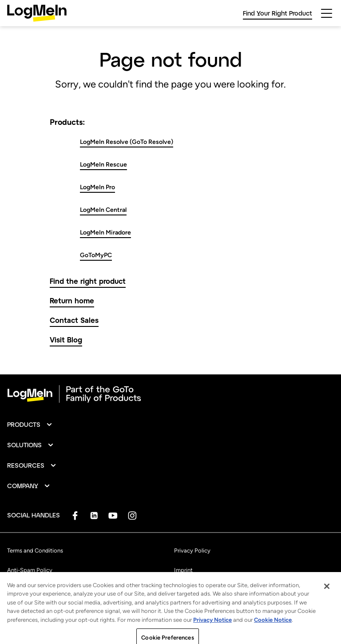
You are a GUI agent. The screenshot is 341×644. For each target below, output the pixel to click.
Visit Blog (66, 340)
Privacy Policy (192, 551)
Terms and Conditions (35, 551)
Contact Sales (74, 320)
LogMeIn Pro (97, 187)
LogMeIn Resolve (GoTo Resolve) (127, 142)
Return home (72, 300)
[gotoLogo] (37, 13)
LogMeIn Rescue (103, 165)
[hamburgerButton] (327, 13)
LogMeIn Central (103, 210)
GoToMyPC (96, 255)
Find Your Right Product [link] (278, 13)
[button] (30, 425)
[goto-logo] (170, 394)
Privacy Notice (212, 626)
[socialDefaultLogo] (75, 515)
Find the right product (88, 281)
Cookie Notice (273, 626)
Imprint (183, 570)
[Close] (327, 593)
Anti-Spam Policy (30, 570)
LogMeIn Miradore (105, 233)
